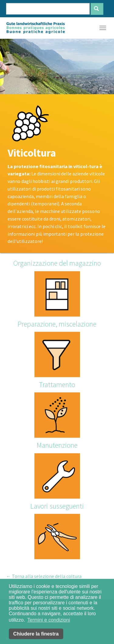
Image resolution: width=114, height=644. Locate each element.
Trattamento (57, 385)
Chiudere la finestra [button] (36, 634)
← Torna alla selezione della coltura (44, 576)
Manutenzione (57, 445)
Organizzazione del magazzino (57, 263)
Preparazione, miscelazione (57, 324)
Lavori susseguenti (57, 506)
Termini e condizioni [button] (49, 620)
